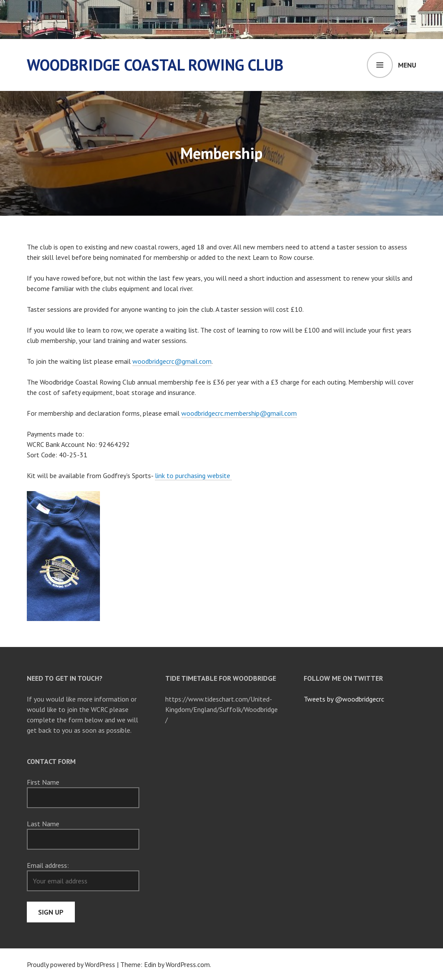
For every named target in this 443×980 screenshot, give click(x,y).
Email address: (48, 865)
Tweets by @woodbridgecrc (344, 699)
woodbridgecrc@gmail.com (172, 361)
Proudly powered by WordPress (71, 964)
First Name (43, 782)
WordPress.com (188, 964)
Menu (407, 65)
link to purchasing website (193, 475)
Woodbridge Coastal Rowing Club (155, 65)
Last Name (43, 824)
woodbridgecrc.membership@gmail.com (239, 413)
